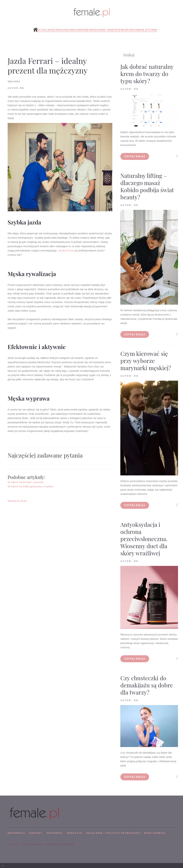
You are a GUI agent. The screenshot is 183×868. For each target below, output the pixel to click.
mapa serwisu (155, 833)
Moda (60, 30)
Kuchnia (70, 30)
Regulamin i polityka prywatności (114, 833)
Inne (154, 30)
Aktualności (46, 30)
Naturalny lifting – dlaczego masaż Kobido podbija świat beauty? (147, 186)
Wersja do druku (17, 501)
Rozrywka (128, 30)
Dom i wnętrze (110, 30)
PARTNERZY (55, 833)
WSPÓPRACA (16, 833)
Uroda (94, 30)
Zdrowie (83, 30)
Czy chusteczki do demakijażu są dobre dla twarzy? (147, 685)
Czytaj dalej (135, 156)
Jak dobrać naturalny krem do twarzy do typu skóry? (147, 74)
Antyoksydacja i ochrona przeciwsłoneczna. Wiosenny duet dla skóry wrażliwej (144, 539)
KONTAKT (36, 833)
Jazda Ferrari (66, 250)
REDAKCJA (75, 833)
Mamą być (143, 30)
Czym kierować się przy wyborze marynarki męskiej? (146, 361)
